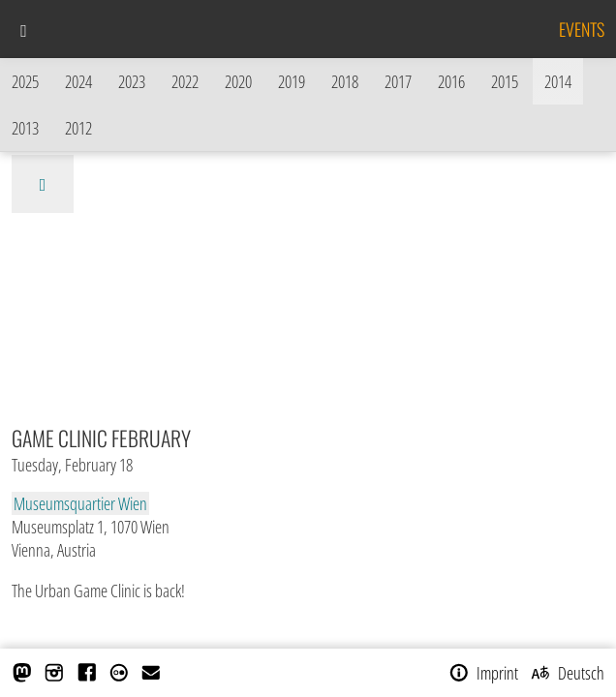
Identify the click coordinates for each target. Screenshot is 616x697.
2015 (505, 81)
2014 (558, 81)
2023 (132, 81)
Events (582, 29)
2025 (25, 81)
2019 (292, 81)
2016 (451, 81)
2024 (78, 81)
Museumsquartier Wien (80, 503)
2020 (238, 81)
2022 (185, 81)
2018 (345, 81)
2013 (25, 128)
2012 (78, 128)
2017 (398, 81)
